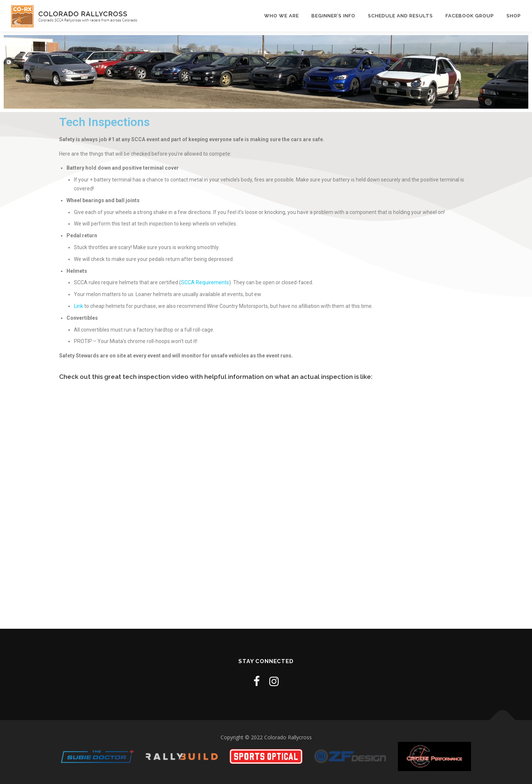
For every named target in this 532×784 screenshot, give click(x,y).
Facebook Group (470, 16)
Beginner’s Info (333, 16)
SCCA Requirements (205, 282)
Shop (514, 16)
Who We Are (282, 16)
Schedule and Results (400, 16)
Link (79, 306)
